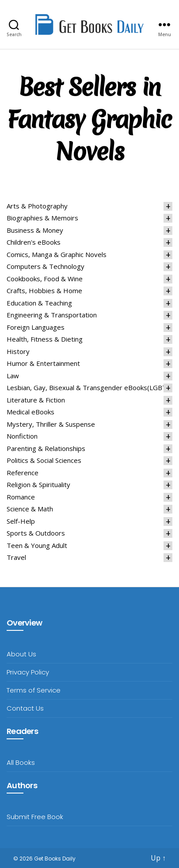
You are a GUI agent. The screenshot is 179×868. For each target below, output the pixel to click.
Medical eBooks (30, 412)
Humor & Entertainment (43, 363)
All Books (21, 762)
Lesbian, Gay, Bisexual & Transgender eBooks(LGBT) (88, 387)
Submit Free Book (35, 817)
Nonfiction (22, 436)
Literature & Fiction (36, 400)
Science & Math (30, 509)
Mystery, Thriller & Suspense (51, 424)
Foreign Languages (36, 327)
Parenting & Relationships (46, 448)
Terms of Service (34, 690)
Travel (16, 557)
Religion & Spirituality (38, 484)
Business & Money (35, 230)
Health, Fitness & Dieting (45, 339)
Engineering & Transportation (52, 315)
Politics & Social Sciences (44, 460)
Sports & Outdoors (36, 533)
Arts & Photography (37, 206)
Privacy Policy (28, 672)
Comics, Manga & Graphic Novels (57, 254)
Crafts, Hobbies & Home (44, 291)
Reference (23, 473)
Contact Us (25, 708)
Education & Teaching (39, 303)
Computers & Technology (46, 266)
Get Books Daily (55, 859)
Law (13, 376)
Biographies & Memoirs (42, 218)
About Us (21, 654)
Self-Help (21, 521)
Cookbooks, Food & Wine (45, 279)
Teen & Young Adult (37, 545)
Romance (21, 497)
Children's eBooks (34, 242)
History (18, 351)
